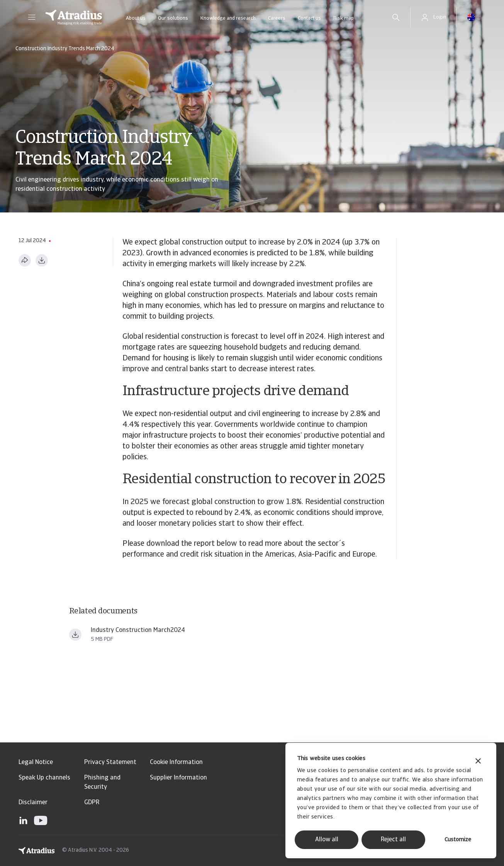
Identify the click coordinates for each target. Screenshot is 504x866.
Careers (277, 18)
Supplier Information (178, 778)
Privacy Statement (110, 762)
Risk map (344, 18)
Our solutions (173, 18)
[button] (32, 17)
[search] (396, 17)
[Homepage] (74, 17)
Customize (458, 840)
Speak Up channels (44, 778)
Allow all (327, 840)
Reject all (393, 840)
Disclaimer (33, 803)
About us (136, 18)
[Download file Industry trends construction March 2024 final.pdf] (75, 635)
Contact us (309, 18)
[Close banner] (478, 762)
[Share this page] (25, 260)
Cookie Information (176, 762)
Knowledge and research (228, 18)
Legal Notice (36, 762)
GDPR (92, 803)
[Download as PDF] (42, 260)
